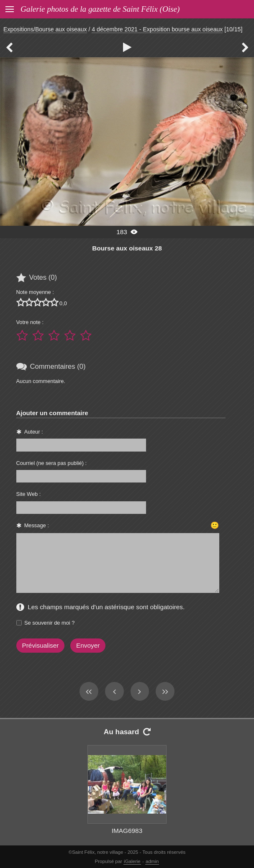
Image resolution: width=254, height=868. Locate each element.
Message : (37, 525)
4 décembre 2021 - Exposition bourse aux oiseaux (157, 29)
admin (152, 861)
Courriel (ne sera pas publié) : (52, 463)
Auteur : (34, 432)
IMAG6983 (127, 831)
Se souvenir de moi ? (49, 623)
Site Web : (29, 494)
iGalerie (132, 861)
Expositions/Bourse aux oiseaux (45, 29)
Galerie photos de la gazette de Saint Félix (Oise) (100, 9)
